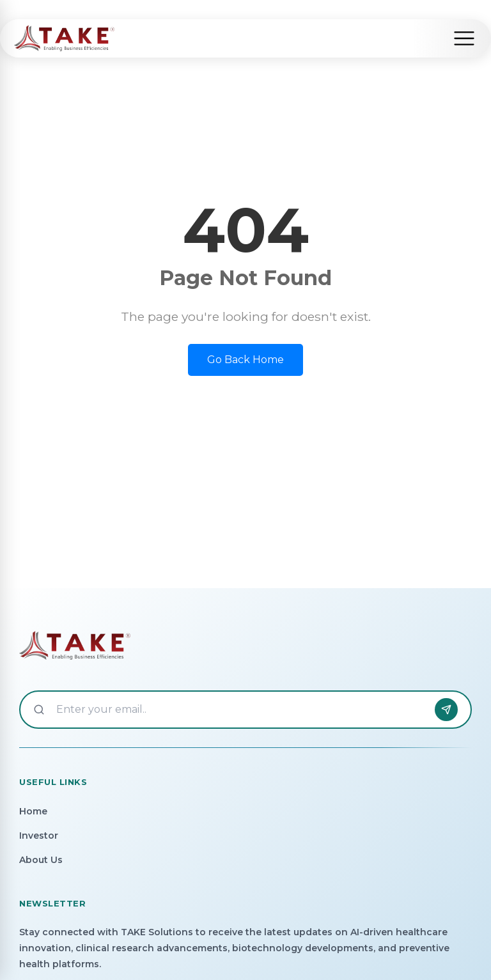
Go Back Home (245, 360)
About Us (41, 860)
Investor (39, 836)
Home (33, 811)
